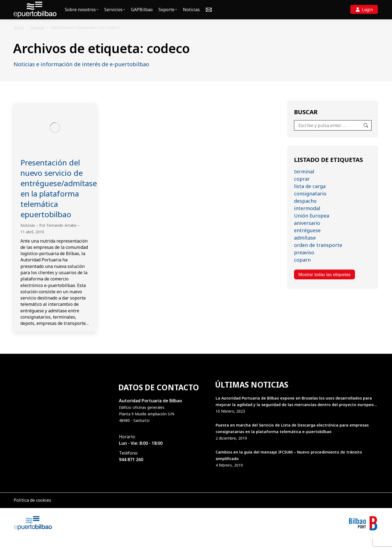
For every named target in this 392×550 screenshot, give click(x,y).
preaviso (304, 264)
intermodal (307, 219)
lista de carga (310, 197)
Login (367, 21)
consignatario (310, 205)
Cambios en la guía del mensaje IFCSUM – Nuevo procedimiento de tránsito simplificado (289, 466)
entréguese (307, 241)
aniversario (307, 234)
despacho (305, 212)
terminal (304, 183)
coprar (302, 190)
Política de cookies (32, 511)
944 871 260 (131, 471)
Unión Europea (312, 227)
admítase (305, 249)
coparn (302, 271)
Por (58, 236)
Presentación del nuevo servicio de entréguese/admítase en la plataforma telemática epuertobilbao (59, 200)
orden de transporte (318, 256)
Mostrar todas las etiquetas (324, 286)
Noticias (28, 236)
